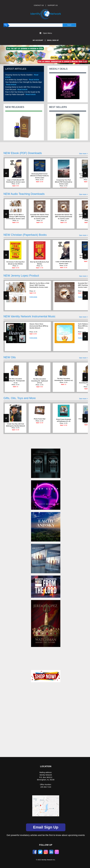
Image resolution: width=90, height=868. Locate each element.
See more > (83, 154)
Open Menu (46, 33)
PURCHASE (33, 297)
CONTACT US (39, 5)
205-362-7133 (46, 787)
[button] (7, 55)
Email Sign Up (53, 40)
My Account (38, 40)
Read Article (34, 80)
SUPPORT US (53, 5)
